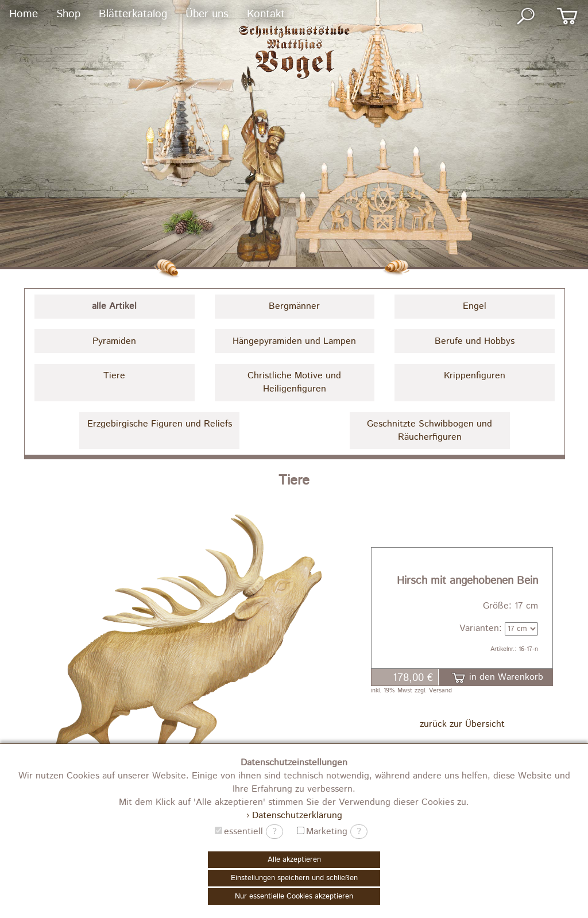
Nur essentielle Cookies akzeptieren (294, 896)
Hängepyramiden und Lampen (294, 341)
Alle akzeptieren (294, 860)
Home (24, 14)
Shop (68, 14)
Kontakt (266, 14)
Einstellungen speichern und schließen (294, 878)
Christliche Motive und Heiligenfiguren (294, 382)
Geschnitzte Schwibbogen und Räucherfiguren (430, 431)
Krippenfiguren (475, 376)
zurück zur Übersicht (462, 724)
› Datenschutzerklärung (294, 816)
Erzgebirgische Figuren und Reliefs (160, 424)
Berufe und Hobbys (475, 341)
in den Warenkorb (497, 677)
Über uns (207, 14)
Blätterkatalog (133, 14)
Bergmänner (294, 306)
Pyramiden (114, 341)
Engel (475, 306)
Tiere (114, 376)
